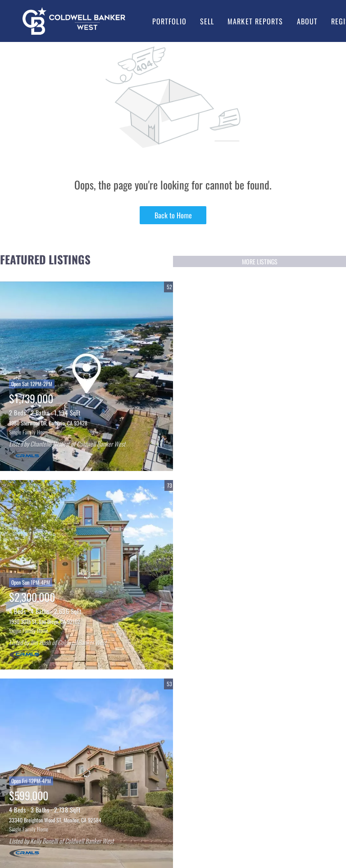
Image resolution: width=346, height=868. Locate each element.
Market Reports (255, 21)
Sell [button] (207, 21)
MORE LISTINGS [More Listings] (260, 261)
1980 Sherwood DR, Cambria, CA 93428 (48, 423)
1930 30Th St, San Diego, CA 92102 (45, 621)
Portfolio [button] (169, 21)
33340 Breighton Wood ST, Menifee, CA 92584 (55, 820)
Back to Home (173, 215)
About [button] (307, 21)
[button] (74, 21)
